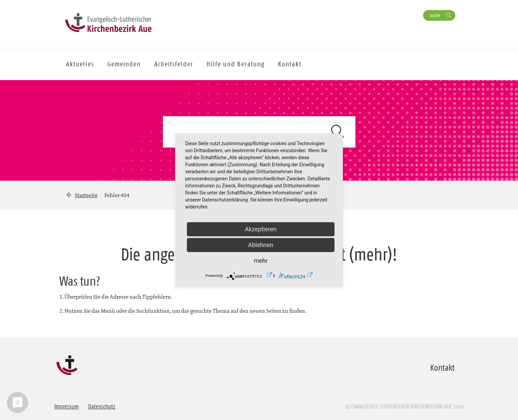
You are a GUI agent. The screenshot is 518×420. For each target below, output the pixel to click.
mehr (261, 261)
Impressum (67, 407)
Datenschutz (102, 407)
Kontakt (290, 64)
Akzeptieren (261, 229)
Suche (435, 15)
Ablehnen (261, 245)
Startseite (86, 195)
